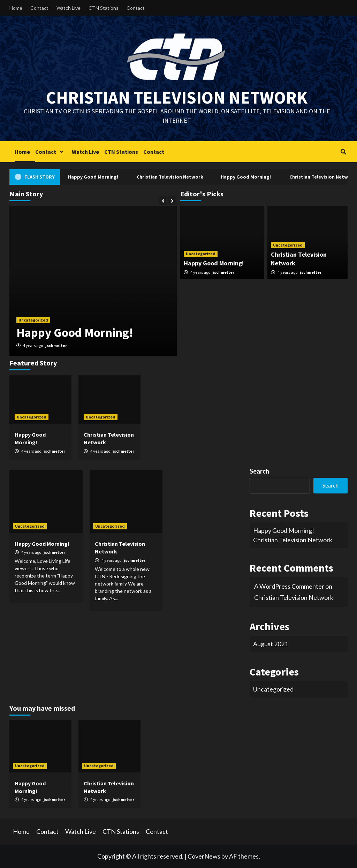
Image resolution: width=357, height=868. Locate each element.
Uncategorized (33, 320)
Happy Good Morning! (95, 177)
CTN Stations (104, 8)
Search (259, 471)
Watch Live (69, 8)
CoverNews (204, 856)
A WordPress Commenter (289, 586)
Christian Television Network (177, 97)
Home (16, 8)
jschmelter (56, 345)
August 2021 (271, 644)
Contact (39, 8)
